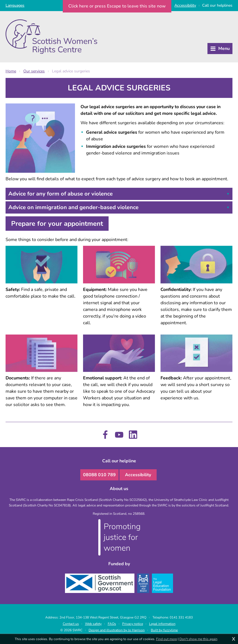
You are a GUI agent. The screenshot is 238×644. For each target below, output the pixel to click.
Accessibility (138, 475)
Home (11, 71)
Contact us (71, 624)
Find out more (166, 639)
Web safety (93, 624)
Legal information (162, 624)
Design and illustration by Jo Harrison (117, 630)
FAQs (112, 624)
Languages (15, 5)
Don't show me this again (198, 639)
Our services (34, 71)
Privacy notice (133, 624)
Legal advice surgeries (71, 71)
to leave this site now (117, 6)
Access (185, 5)
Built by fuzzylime (164, 630)
